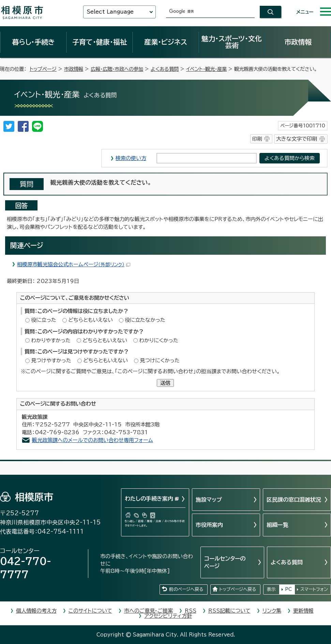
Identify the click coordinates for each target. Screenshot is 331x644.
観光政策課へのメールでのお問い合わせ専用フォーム (93, 440)
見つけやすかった (51, 360)
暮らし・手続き (33, 42)
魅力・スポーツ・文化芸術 (232, 42)
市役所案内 (209, 525)
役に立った (44, 320)
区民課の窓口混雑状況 (294, 500)
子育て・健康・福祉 (100, 42)
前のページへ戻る (186, 589)
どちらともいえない (91, 320)
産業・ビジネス (166, 42)
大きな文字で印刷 (297, 139)
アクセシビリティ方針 (168, 616)
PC (288, 589)
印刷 (257, 139)
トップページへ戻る (238, 589)
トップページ (43, 69)
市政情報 (298, 42)
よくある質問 (165, 69)
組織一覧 (277, 525)
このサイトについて (90, 611)
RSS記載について (229, 611)
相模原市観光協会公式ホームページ (74, 264)
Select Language (110, 12)
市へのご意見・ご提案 (148, 611)
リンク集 (272, 611)
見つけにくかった (160, 360)
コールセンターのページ (225, 562)
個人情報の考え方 (36, 611)
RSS (191, 611)
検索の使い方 (131, 158)
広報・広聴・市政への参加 (117, 69)
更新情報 (303, 611)
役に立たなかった (145, 320)
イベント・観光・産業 (206, 69)
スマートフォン (314, 589)
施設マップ (209, 500)
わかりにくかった (159, 340)
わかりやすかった (51, 340)
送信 (165, 383)
